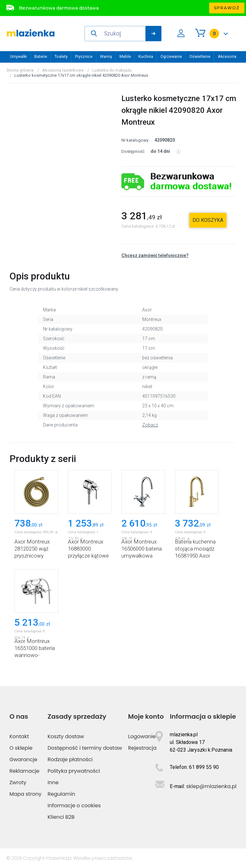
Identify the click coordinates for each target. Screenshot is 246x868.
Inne (53, 782)
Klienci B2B (61, 817)
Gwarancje (23, 759)
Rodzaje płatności (70, 759)
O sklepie (21, 748)
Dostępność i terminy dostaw (85, 748)
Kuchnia (146, 56)
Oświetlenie (200, 56)
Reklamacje (24, 771)
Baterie (41, 56)
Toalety (61, 56)
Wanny (106, 56)
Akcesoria (227, 56)
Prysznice (84, 56)
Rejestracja (142, 748)
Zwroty (18, 782)
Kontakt (19, 736)
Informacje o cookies (74, 805)
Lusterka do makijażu (112, 70)
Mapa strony (25, 794)
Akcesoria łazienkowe (63, 70)
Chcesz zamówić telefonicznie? (155, 255)
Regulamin (61, 794)
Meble (125, 56)
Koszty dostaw (66, 736)
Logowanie (142, 736)
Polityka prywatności (74, 771)
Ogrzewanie (171, 56)
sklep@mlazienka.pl (211, 786)
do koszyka (208, 220)
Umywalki (18, 56)
